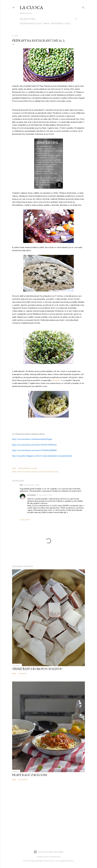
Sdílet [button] (14, 468)
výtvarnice (56, 380)
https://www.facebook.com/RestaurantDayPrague (32, 439)
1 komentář (22, 673)
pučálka (35, 472)
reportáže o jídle (61, 24)
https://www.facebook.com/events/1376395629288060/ (34, 450)
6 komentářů (23, 780)
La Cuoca (31, 7)
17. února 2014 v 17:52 (44, 495)
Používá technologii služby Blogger (49, 852)
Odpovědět (25, 520)
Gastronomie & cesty (31, 24)
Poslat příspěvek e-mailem (28, 468)
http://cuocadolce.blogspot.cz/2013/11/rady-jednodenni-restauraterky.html (42, 456)
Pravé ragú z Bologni (30, 775)
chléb (19, 472)
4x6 (59, 857)
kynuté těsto (26, 472)
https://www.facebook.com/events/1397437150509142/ (34, 445)
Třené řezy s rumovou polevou (37, 669)
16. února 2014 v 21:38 (31, 485)
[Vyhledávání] (83, 7)
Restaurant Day (53, 472)
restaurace (42, 472)
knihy (47, 24)
